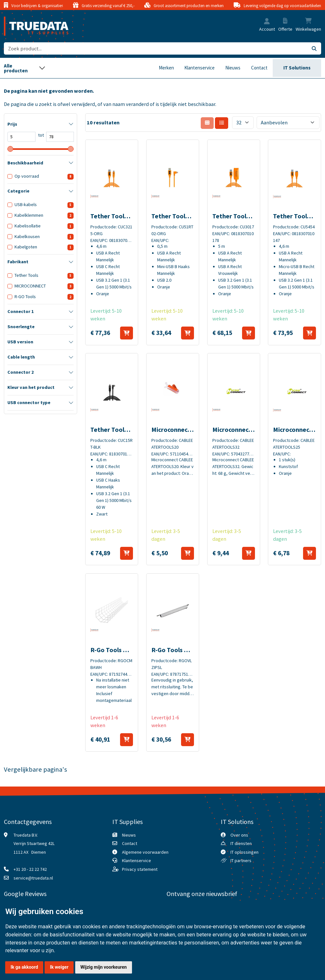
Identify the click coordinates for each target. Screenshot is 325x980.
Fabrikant (18, 262)
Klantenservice (199, 68)
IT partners (241, 860)
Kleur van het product (31, 387)
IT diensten (241, 843)
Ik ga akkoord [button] (24, 967)
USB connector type (29, 402)
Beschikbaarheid (25, 163)
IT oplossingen (244, 852)
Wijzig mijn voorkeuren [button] (104, 967)
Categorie (18, 191)
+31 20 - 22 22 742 (30, 869)
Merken (166, 68)
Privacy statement (140, 869)
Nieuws (233, 68)
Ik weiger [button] (59, 967)
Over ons (239, 835)
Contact (259, 68)
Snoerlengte (21, 327)
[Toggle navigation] (25, 68)
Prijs (12, 124)
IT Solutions (297, 68)
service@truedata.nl (33, 878)
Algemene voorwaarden (145, 852)
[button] (267, 22)
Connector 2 (21, 372)
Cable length (21, 357)
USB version (20, 342)
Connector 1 (21, 311)
